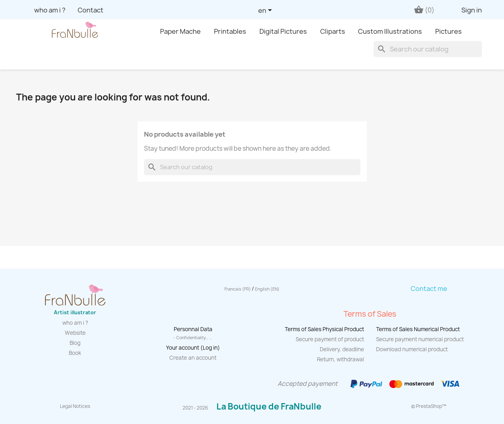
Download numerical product (412, 349)
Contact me (429, 289)
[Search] (428, 49)
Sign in (472, 10)
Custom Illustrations (390, 31)
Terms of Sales (370, 314)
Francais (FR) (238, 289)
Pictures (448, 31)
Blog (75, 343)
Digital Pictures (283, 31)
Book (75, 353)
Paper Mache (180, 31)
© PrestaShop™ (429, 406)
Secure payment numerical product (420, 339)
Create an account (193, 358)
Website (75, 333)
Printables (230, 31)
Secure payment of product (330, 339)
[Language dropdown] (266, 11)
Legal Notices (75, 406)
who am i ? (50, 10)
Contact (91, 10)
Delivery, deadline (342, 349)
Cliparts (333, 31)
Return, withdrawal (340, 359)
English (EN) (267, 289)
